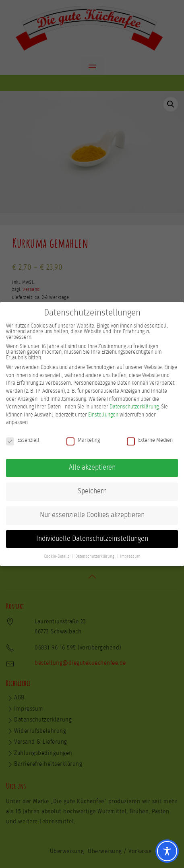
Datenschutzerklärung (134, 406)
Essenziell (23, 440)
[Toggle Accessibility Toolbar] (167, 851)
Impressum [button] (130, 556)
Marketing (83, 440)
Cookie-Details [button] (57, 556)
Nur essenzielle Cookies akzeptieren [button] (92, 515)
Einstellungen (103, 414)
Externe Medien (150, 440)
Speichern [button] (92, 491)
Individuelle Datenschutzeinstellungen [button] (92, 538)
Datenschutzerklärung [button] (95, 556)
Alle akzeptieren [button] (92, 467)
